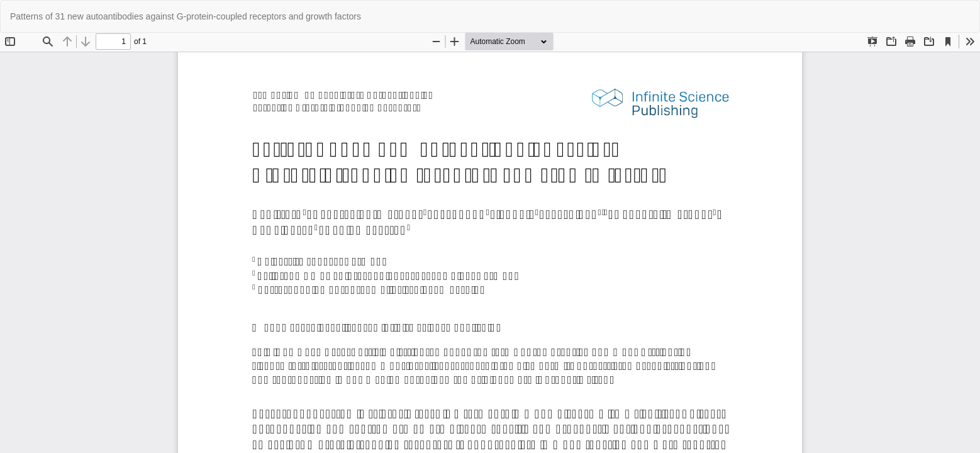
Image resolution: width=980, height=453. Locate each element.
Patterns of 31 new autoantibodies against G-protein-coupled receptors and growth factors (186, 16)
